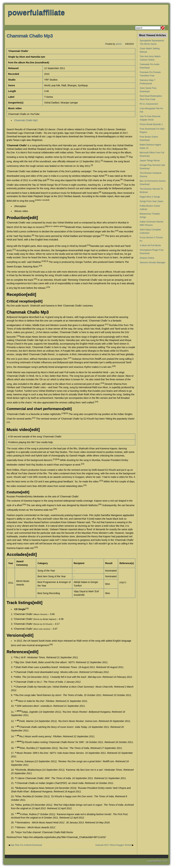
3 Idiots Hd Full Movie (150, 245)
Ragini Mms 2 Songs (150, 197)
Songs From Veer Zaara (151, 201)
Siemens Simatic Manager (153, 262)
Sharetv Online (147, 258)
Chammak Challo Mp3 (30, 36)
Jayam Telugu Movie (150, 160)
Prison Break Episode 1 (151, 124)
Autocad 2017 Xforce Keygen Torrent (113, 845)
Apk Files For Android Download (26, 845)
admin (119, 44)
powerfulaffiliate (36, 12)
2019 (165, 861)
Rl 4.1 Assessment (149, 104)
